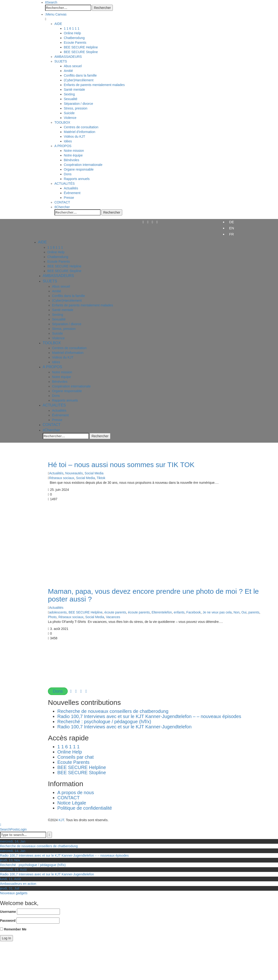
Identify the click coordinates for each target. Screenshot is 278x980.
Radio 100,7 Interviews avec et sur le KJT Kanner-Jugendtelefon (124, 727)
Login (23, 829)
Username (8, 912)
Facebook (194, 612)
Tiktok (101, 478)
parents (254, 612)
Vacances (113, 617)
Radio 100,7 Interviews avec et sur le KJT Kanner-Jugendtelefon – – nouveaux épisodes (149, 716)
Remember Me (13, 929)
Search (5, 829)
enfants (179, 612)
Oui (244, 612)
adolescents (58, 612)
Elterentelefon (162, 612)
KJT (61, 820)
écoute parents (115, 612)
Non (237, 612)
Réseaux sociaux (62, 478)
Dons (58, 691)
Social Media (94, 473)
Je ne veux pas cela (217, 612)
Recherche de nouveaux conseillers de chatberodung (115, 711)
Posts (14, 829)
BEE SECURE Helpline (86, 612)
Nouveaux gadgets (14, 893)
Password (8, 921)
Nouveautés (74, 473)
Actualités (56, 473)
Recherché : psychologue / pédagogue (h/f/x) (104, 722)
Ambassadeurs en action (18, 884)
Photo (52, 617)
